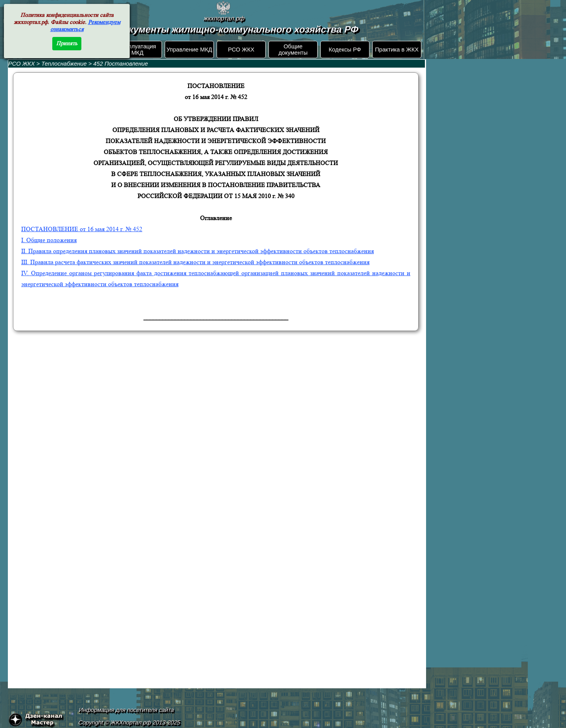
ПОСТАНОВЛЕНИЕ (82, 229)
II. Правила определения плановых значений (198, 251)
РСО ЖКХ (241, 50)
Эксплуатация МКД (137, 50)
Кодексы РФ (345, 50)
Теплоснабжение (65, 64)
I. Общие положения (49, 240)
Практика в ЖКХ (397, 50)
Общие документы (293, 50)
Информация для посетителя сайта (127, 710)
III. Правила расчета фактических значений (195, 262)
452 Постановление (120, 64)
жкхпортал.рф (224, 18)
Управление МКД (189, 50)
